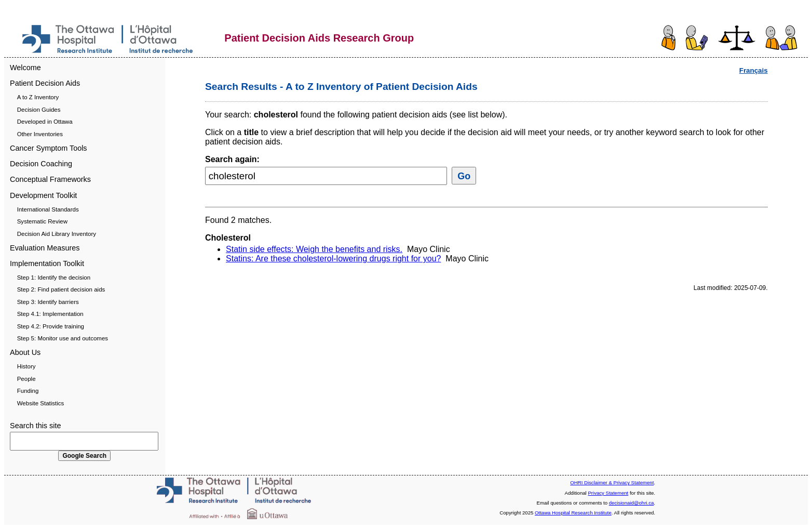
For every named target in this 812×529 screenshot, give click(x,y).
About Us (25, 352)
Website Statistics (41, 403)
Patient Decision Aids (45, 83)
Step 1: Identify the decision (54, 277)
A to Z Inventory (38, 97)
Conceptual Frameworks (50, 179)
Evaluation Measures (45, 248)
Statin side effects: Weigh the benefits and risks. (314, 249)
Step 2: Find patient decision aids (61, 289)
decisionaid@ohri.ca (632, 503)
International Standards (48, 209)
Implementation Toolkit (47, 263)
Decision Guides (39, 110)
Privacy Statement (608, 493)
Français (754, 70)
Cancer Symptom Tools (49, 148)
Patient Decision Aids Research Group (319, 38)
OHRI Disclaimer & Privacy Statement (612, 482)
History (26, 366)
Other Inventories (40, 134)
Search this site (35, 426)
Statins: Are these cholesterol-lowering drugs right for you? (333, 259)
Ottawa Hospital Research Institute (573, 513)
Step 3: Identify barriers (48, 302)
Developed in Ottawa (45, 122)
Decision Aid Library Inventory (57, 234)
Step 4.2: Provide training (51, 326)
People (26, 379)
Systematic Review (42, 221)
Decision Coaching (41, 164)
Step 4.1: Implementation (50, 314)
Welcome (25, 68)
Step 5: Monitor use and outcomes (63, 338)
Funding (28, 391)
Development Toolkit (43, 195)
